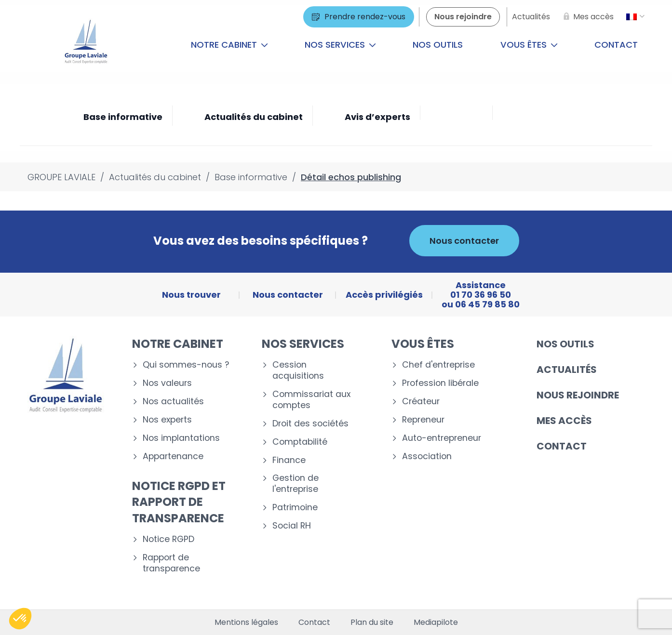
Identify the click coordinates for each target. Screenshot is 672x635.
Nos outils (438, 45)
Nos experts (167, 420)
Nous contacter (464, 241)
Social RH (292, 526)
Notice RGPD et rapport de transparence (179, 502)
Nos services (340, 45)
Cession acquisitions (298, 370)
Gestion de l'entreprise (296, 484)
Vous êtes (529, 45)
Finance (289, 460)
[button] (20, 619)
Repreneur (423, 420)
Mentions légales (246, 622)
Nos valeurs (167, 383)
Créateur (421, 402)
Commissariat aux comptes (311, 400)
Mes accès (564, 421)
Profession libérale (440, 383)
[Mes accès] (587, 17)
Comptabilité (300, 442)
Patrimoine (295, 508)
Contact (616, 45)
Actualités (567, 370)
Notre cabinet (229, 45)
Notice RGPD (168, 539)
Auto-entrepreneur (442, 438)
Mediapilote (436, 622)
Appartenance (173, 456)
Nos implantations (181, 438)
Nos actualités (173, 402)
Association (427, 456)
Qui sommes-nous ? (186, 365)
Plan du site (372, 622)
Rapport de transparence (171, 563)
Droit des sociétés (310, 424)
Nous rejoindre (578, 395)
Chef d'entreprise (438, 365)
